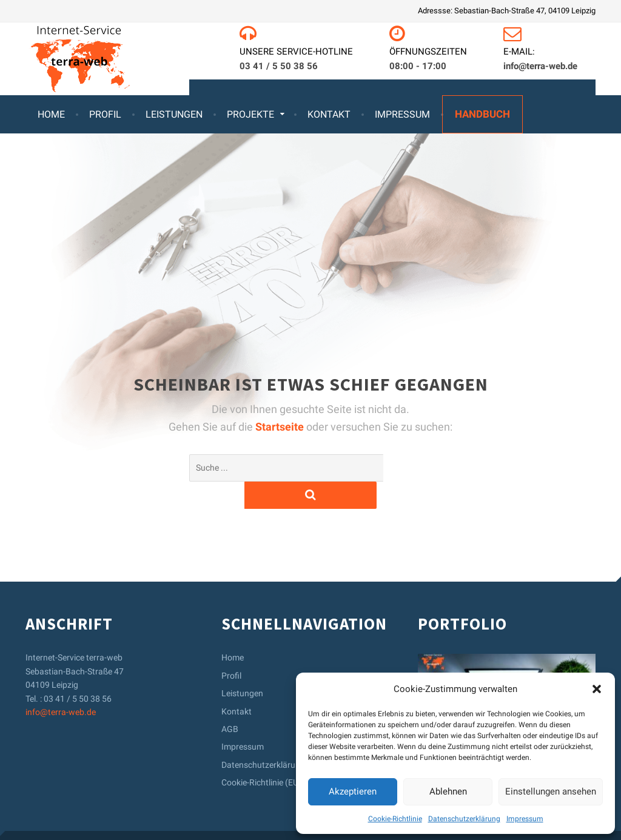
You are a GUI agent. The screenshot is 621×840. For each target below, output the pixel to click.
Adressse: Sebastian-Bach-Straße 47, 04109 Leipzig (507, 11)
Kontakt (329, 114)
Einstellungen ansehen (551, 791)
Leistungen (174, 114)
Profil (105, 114)
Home (51, 114)
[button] (597, 689)
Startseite (281, 427)
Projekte (250, 114)
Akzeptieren (353, 791)
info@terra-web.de (61, 685)
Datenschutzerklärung (464, 819)
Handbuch (482, 114)
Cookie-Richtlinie (395, 819)
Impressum (525, 819)
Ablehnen (448, 791)
